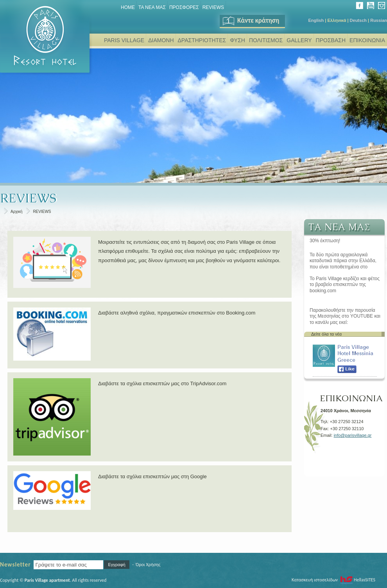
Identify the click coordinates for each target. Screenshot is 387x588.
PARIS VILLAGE (124, 40)
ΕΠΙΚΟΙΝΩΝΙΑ (367, 40)
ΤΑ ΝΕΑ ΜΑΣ (152, 7)
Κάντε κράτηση (250, 21)
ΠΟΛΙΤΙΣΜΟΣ (266, 40)
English (316, 20)
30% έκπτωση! (325, 241)
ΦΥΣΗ (237, 40)
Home (128, 7)
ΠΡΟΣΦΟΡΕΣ (184, 7)
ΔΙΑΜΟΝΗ (161, 40)
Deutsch (358, 20)
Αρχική (16, 212)
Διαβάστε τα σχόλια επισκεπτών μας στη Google (152, 476)
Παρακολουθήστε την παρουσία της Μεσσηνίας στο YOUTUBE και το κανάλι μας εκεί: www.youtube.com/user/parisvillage (346, 316)
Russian (379, 20)
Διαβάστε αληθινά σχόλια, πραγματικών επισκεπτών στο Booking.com (177, 313)
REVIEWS (213, 7)
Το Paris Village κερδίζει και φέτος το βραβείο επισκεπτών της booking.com (345, 285)
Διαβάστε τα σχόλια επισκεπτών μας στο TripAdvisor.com (162, 383)
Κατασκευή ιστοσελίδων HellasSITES (333, 580)
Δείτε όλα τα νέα (326, 334)
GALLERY (299, 40)
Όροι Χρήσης (148, 565)
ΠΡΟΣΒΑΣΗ (331, 40)
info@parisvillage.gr (353, 435)
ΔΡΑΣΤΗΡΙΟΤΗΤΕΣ (202, 40)
